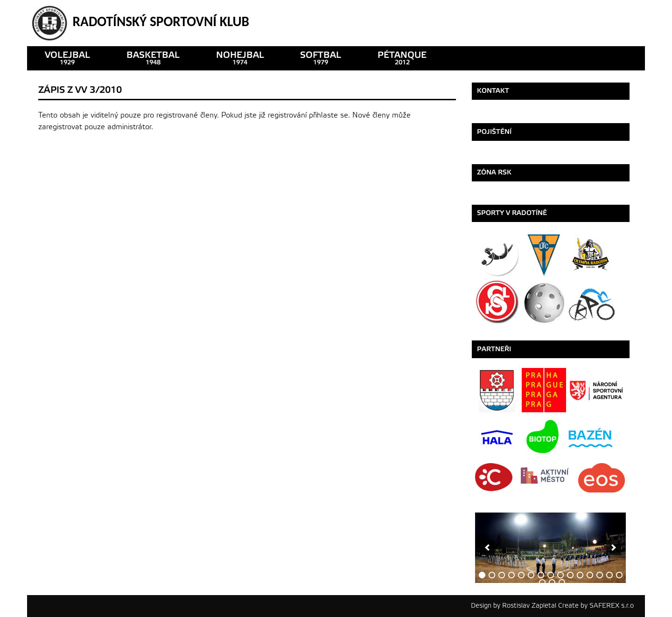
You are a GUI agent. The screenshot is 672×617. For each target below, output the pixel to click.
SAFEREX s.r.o (612, 606)
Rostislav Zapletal (529, 606)
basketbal (153, 58)
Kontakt (493, 91)
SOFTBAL (321, 58)
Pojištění (494, 132)
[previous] (487, 548)
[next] (614, 548)
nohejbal (240, 58)
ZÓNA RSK (494, 172)
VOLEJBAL (67, 58)
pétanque (402, 58)
